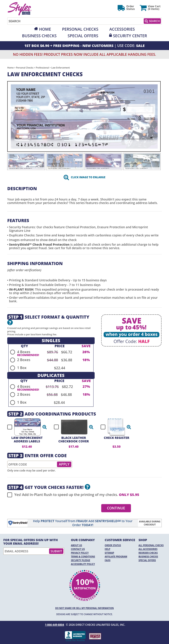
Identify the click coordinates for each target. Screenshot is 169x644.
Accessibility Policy (83, 564)
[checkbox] (25, 427)
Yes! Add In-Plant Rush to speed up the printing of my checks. (73, 495)
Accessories (122, 29)
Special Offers (83, 36)
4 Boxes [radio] (24, 352)
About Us (76, 545)
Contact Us (78, 549)
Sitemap (109, 553)
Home (45, 29)
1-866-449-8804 (54, 625)
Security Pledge (80, 560)
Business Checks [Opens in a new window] (39, 36)
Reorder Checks (148, 553)
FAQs (108, 560)
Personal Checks (80, 29)
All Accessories (148, 549)
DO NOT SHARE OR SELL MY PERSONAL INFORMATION (84, 608)
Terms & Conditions (83, 557)
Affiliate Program (116, 557)
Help (107, 549)
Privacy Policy (80, 553)
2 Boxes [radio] (24, 360)
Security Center (130, 36)
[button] (45, 427)
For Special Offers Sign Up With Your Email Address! (31, 542)
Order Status (113, 545)
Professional (42, 68)
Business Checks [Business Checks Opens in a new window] (148, 557)
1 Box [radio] (22, 368)
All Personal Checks (151, 545)
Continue (116, 508)
